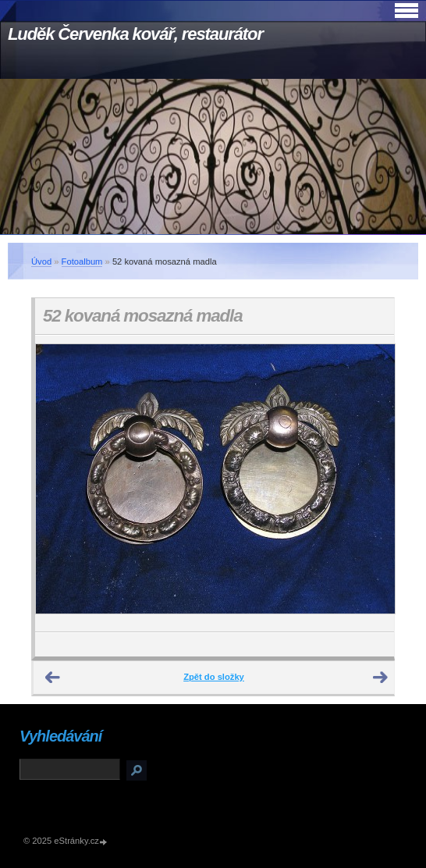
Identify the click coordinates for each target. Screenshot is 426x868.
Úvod (41, 261)
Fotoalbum (82, 261)
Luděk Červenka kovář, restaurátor (135, 34)
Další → (381, 678)
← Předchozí (53, 678)
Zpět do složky (214, 677)
